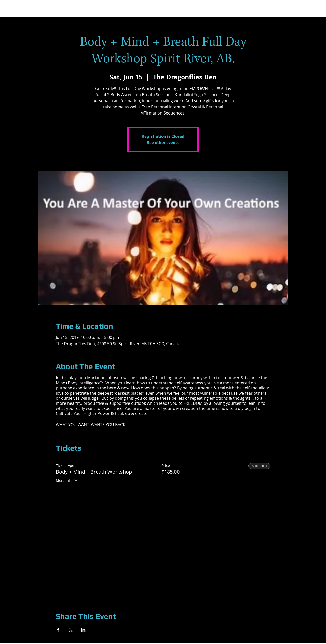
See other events (163, 142)
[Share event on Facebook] (58, 630)
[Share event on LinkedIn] (83, 630)
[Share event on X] (71, 630)
